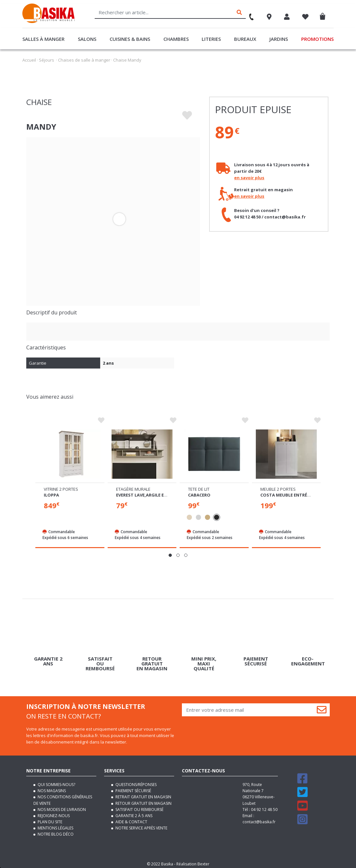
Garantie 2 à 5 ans (133, 813)
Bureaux (245, 39)
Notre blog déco (55, 832)
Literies (211, 39)
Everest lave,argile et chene (149, 492)
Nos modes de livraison (61, 807)
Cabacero (199, 492)
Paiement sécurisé (133, 788)
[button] (170, 553)
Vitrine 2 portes (61, 487)
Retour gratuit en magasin (143, 800)
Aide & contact (131, 819)
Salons (87, 39)
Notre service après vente (141, 825)
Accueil (29, 60)
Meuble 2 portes (278, 487)
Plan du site (49, 819)
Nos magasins (51, 788)
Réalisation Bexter (193, 861)
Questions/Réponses (136, 782)
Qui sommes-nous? (56, 782)
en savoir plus (249, 178)
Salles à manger (43, 39)
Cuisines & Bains (130, 39)
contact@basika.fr (259, 819)
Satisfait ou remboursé (139, 807)
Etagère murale (133, 487)
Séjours (47, 60)
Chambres (176, 39)
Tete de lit (199, 487)
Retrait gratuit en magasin (143, 794)
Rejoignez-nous (53, 813)
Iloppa (51, 492)
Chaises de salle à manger (84, 60)
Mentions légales (55, 825)
